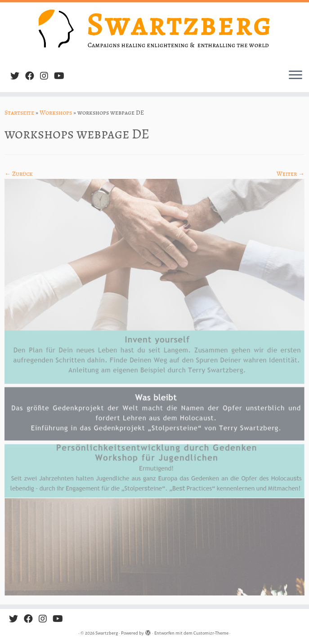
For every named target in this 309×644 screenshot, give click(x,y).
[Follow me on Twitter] (18, 76)
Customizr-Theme (211, 633)
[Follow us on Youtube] (62, 76)
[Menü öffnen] (296, 76)
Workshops (56, 113)
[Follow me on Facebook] (33, 76)
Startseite (19, 113)
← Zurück (19, 174)
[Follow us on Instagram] (47, 76)
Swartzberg (107, 633)
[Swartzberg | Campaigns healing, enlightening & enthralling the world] (154, 32)
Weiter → (291, 174)
